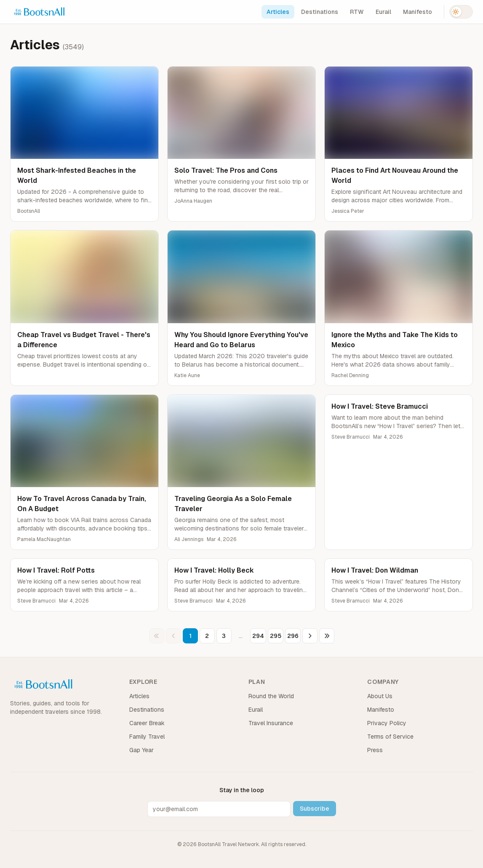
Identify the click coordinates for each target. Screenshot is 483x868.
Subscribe (315, 809)
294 (258, 636)
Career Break (147, 723)
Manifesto (418, 12)
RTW (357, 12)
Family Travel (147, 737)
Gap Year (141, 750)
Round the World (271, 696)
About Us (380, 696)
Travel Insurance (271, 723)
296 (293, 636)
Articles (278, 12)
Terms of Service (390, 737)
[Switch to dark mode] (461, 12)
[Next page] (310, 636)
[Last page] (327, 636)
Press (375, 750)
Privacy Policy (387, 723)
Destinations (320, 12)
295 (276, 636)
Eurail (383, 12)
